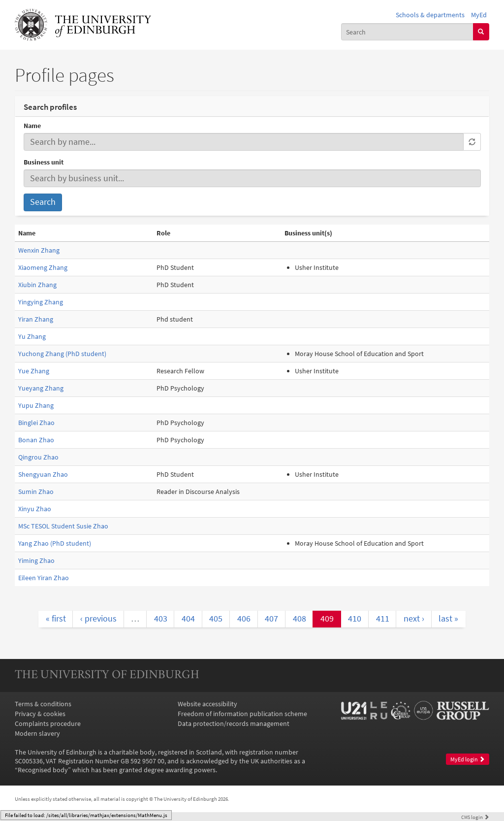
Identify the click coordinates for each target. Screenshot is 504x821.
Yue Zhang (34, 371)
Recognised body (43, 770)
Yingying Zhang (41, 302)
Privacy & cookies (40, 714)
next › (414, 619)
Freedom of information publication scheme (242, 714)
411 (383, 619)
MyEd (479, 15)
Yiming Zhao (36, 560)
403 (161, 619)
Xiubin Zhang (37, 285)
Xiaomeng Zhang (43, 267)
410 (355, 619)
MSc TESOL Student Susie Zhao (63, 526)
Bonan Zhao (36, 440)
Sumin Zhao (36, 492)
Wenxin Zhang (39, 250)
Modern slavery (37, 733)
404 (188, 619)
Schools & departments (430, 15)
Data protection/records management (234, 723)
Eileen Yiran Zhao (44, 578)
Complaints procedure (48, 723)
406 (244, 619)
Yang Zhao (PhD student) (55, 543)
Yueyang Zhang (41, 388)
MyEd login (468, 759)
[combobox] (407, 32)
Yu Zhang (32, 336)
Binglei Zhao (36, 423)
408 (299, 619)
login (475, 817)
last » (448, 619)
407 (271, 619)
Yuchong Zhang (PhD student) (62, 354)
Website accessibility (207, 704)
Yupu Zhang (36, 405)
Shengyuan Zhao (43, 474)
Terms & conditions (43, 704)
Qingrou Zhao (38, 457)
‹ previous (98, 619)
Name (32, 126)
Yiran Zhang (36, 319)
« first (56, 619)
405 (216, 619)
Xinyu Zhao (35, 509)
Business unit (44, 162)
